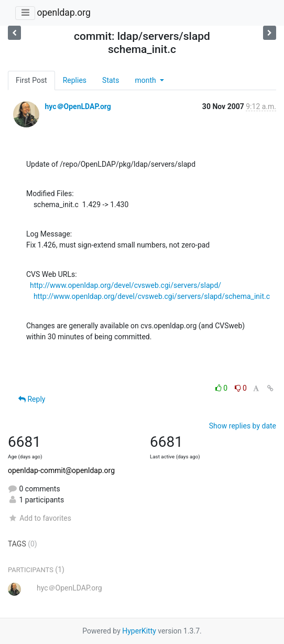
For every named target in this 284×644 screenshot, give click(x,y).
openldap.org (63, 13)
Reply (32, 399)
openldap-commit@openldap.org (61, 470)
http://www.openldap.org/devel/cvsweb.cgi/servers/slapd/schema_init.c (152, 296)
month (146, 80)
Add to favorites (40, 518)
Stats (111, 80)
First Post (31, 80)
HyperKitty (139, 631)
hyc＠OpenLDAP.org (78, 106)
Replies (75, 80)
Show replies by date (243, 426)
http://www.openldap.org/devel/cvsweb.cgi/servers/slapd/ (125, 285)
